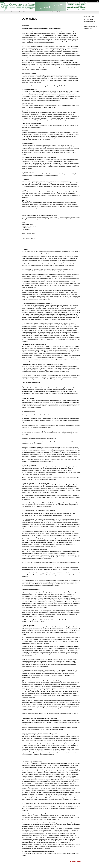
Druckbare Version (75, 861)
